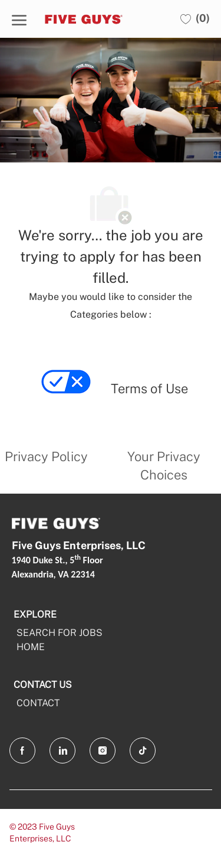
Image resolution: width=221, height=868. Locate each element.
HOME (31, 647)
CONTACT (38, 703)
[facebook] (22, 750)
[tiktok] (143, 750)
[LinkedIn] (62, 750)
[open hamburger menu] (19, 19)
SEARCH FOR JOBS (60, 633)
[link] (67, 394)
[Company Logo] (89, 19)
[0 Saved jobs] (195, 19)
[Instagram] (103, 750)
